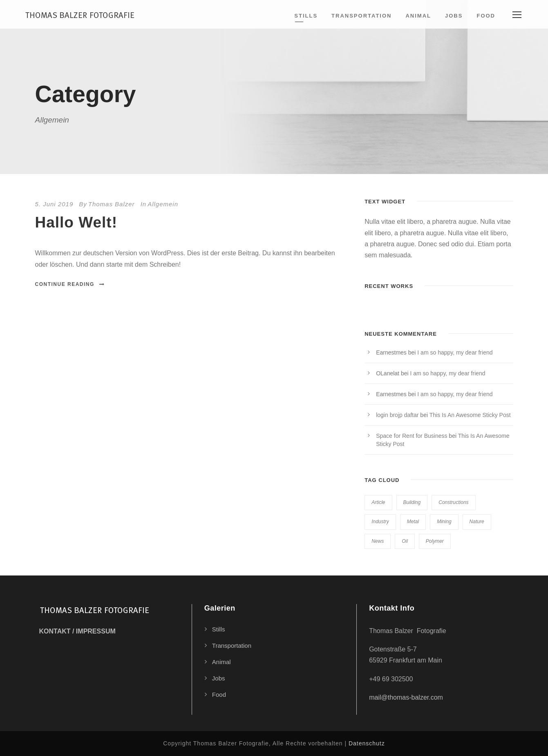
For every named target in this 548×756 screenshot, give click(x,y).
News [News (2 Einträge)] (378, 541)
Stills (306, 16)
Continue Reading (70, 284)
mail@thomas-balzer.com (406, 697)
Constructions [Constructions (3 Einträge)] (453, 502)
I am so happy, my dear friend (455, 352)
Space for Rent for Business (412, 436)
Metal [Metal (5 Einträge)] (413, 522)
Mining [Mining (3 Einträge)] (444, 522)
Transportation (361, 16)
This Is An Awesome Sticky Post (470, 415)
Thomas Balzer (112, 204)
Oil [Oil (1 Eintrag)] (405, 541)
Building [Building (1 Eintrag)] (412, 502)
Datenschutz (367, 743)
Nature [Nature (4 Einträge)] (477, 522)
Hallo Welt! (76, 222)
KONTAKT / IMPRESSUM (77, 631)
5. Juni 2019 (54, 204)
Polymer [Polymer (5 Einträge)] (435, 541)
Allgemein (163, 204)
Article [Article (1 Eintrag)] (378, 502)
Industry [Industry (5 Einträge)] (380, 522)
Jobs (454, 16)
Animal (418, 16)
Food (486, 16)
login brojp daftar (397, 415)
